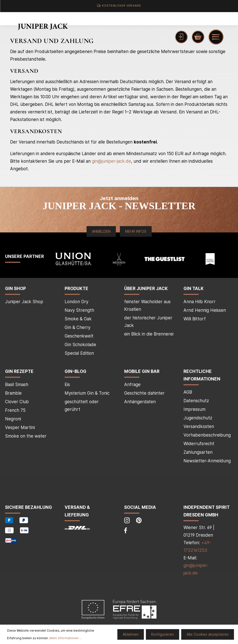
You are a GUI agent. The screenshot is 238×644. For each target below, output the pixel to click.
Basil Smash (17, 385)
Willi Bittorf (195, 319)
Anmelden (101, 231)
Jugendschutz (198, 418)
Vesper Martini (20, 427)
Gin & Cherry (77, 327)
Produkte (76, 289)
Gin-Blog (75, 371)
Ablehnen (131, 634)
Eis (67, 385)
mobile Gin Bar (142, 371)
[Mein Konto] (181, 37)
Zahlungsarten (198, 452)
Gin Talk (194, 289)
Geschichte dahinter (144, 393)
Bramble (13, 393)
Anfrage (132, 385)
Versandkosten (199, 426)
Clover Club (17, 402)
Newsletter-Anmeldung (207, 461)
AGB (188, 392)
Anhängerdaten (140, 402)
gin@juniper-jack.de (111, 161)
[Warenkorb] (198, 37)
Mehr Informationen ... (66, 638)
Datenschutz (196, 401)
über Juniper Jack (146, 289)
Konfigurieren (163, 634)
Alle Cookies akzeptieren (208, 634)
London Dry (76, 302)
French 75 (15, 410)
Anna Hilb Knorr (200, 302)
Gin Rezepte (19, 371)
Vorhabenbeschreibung (207, 435)
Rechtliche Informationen (202, 375)
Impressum (194, 409)
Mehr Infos (136, 231)
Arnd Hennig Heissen (205, 310)
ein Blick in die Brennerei (149, 334)
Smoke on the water (26, 436)
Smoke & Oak (78, 319)
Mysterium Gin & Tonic (87, 393)
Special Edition (79, 353)
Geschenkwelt (79, 336)
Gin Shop (16, 289)
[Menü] (216, 37)
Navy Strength (79, 310)
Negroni (13, 419)
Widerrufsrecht (199, 444)
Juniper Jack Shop (24, 302)
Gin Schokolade (80, 345)
